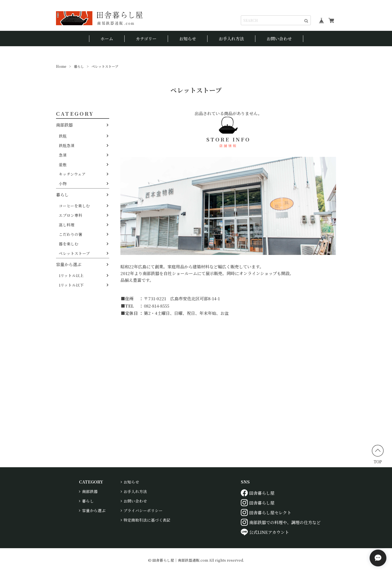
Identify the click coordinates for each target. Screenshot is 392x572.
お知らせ (188, 39)
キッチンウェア (72, 174)
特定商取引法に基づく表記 (147, 520)
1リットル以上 (71, 275)
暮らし (79, 66)
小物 (63, 183)
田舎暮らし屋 (258, 493)
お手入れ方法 (231, 39)
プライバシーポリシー (143, 510)
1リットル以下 (71, 285)
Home (61, 66)
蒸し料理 (67, 225)
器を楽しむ (69, 244)
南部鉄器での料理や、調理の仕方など (281, 522)
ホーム (107, 39)
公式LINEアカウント (265, 532)
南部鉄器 (64, 125)
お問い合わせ (279, 39)
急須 (63, 155)
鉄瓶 (63, 136)
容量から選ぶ (69, 264)
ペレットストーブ (74, 253)
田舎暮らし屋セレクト (266, 512)
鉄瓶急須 (67, 145)
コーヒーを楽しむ (74, 206)
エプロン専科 (71, 215)
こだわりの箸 (71, 234)
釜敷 (63, 164)
